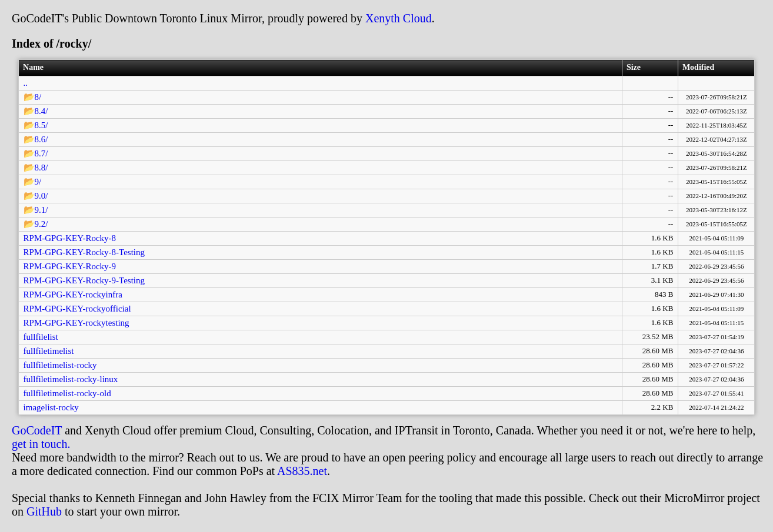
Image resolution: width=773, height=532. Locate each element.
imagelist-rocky (51, 407)
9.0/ (41, 196)
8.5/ (41, 125)
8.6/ (41, 139)
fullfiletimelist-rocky (60, 365)
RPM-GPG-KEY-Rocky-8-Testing (84, 252)
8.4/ (41, 111)
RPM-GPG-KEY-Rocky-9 (70, 266)
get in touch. (41, 444)
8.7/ (41, 153)
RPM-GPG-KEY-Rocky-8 (70, 238)
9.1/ (41, 210)
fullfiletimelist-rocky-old (67, 393)
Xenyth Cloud (399, 18)
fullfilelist (41, 337)
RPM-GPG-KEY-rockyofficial (77, 309)
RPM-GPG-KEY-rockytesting (76, 323)
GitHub (44, 511)
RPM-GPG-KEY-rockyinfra (73, 295)
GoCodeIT (37, 430)
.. (26, 83)
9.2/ (41, 224)
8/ (38, 97)
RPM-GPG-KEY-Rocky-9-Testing (84, 280)
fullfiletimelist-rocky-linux (71, 379)
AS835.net (302, 471)
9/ (38, 182)
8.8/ (41, 168)
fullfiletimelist (49, 351)
